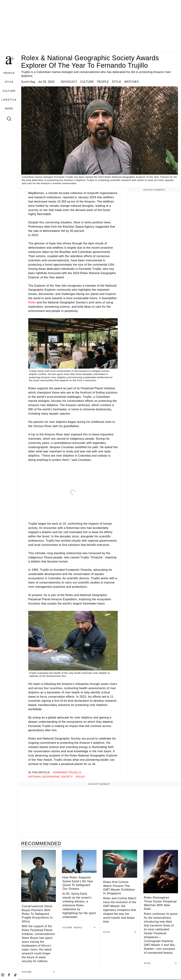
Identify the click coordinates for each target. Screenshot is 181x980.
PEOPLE (9, 73)
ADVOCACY (69, 82)
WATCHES (131, 82)
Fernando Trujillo (67, 772)
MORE (9, 108)
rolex (80, 777)
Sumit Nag (28, 82)
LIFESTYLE (9, 100)
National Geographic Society (51, 777)
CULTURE (9, 91)
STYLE (9, 82)
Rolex (32, 302)
